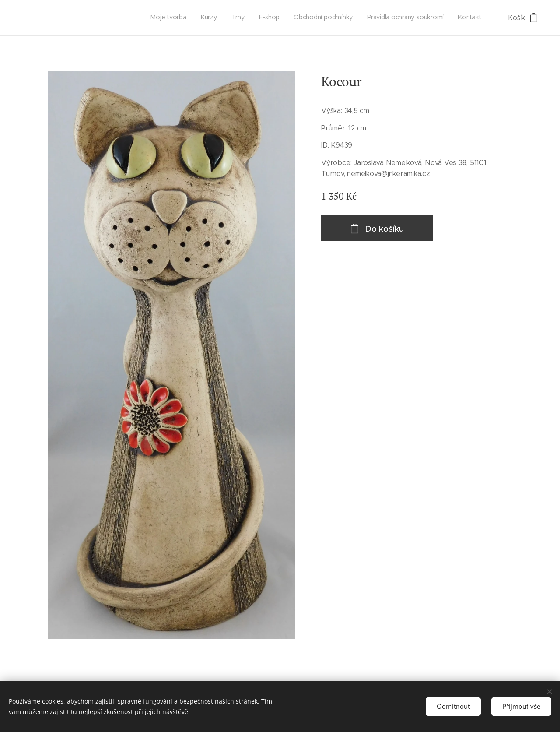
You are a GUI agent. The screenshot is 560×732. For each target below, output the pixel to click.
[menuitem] (400, 18)
